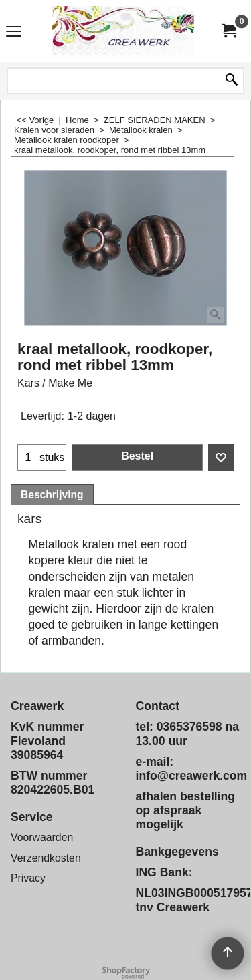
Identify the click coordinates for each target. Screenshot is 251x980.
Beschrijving (52, 495)
